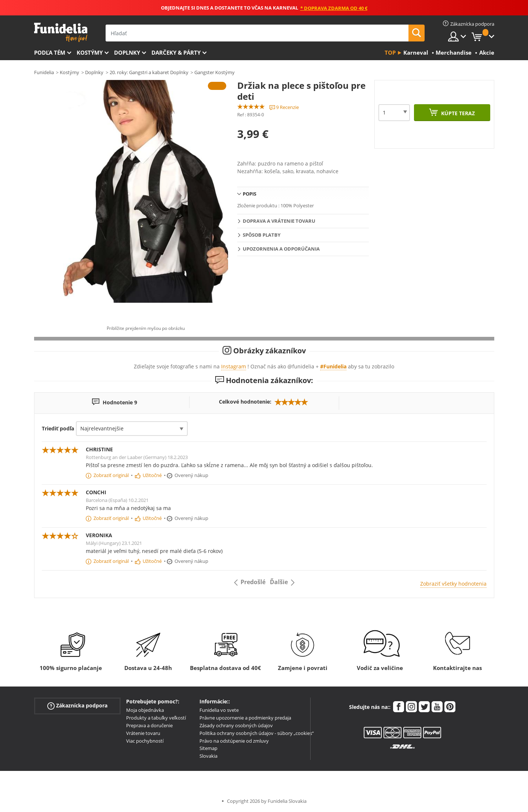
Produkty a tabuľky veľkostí (156, 718)
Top (390, 52)
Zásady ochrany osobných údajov (236, 725)
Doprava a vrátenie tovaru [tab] (279, 221)
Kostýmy (90, 52)
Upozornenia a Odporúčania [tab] (281, 249)
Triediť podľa (58, 428)
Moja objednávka (145, 710)
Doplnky (127, 52)
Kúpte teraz (457, 113)
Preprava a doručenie (149, 725)
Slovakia (208, 756)
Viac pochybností (145, 741)
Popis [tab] (250, 194)
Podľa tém (50, 52)
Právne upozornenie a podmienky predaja (245, 718)
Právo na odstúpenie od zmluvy (234, 741)
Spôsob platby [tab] (262, 235)
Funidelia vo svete (219, 710)
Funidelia (44, 72)
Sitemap (208, 748)
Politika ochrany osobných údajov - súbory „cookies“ (257, 733)
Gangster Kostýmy (214, 72)
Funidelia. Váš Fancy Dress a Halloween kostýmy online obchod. (61, 32)
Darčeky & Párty (176, 52)
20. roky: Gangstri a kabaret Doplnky (149, 72)
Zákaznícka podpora (77, 706)
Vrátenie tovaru (143, 733)
